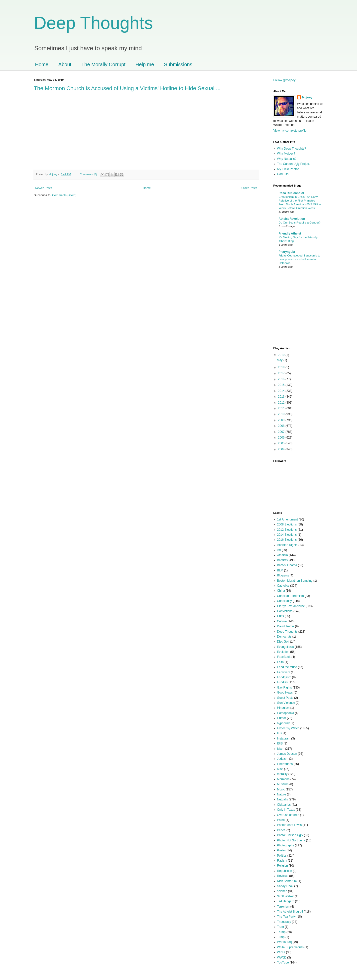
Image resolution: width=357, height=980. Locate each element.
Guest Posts (285, 698)
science (282, 891)
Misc (280, 769)
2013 (282, 397)
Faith (281, 662)
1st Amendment (288, 519)
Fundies (283, 682)
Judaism (283, 759)
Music (281, 789)
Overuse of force (288, 815)
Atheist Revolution (292, 219)
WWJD (282, 958)
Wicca (281, 952)
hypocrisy (284, 723)
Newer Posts (44, 188)
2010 (282, 414)
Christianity (285, 601)
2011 (282, 408)
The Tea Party (286, 917)
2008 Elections (287, 524)
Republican (285, 871)
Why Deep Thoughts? (292, 149)
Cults (281, 616)
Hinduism (283, 708)
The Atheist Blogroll (290, 912)
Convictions (285, 611)
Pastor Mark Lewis (290, 825)
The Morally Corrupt (103, 64)
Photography (286, 845)
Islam (281, 749)
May (280, 360)
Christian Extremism (291, 596)
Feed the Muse (287, 667)
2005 (282, 443)
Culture (282, 621)
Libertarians (285, 764)
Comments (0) (88, 174)
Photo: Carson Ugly (290, 835)
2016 (282, 379)
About (65, 64)
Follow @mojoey (285, 80)
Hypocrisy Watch (288, 728)
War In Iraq (285, 942)
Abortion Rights (287, 545)
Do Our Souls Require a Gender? (300, 223)
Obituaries (284, 805)
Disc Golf (283, 642)
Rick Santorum (287, 881)
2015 (282, 385)
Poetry (282, 850)
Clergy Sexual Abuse (291, 606)
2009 (282, 420)
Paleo (281, 820)
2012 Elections (287, 530)
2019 (282, 355)
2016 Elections (287, 540)
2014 (282, 391)
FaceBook (284, 657)
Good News (285, 693)
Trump (281, 932)
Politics (282, 856)
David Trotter (286, 626)
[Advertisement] (288, 308)
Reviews (283, 876)
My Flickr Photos (288, 169)
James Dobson (287, 754)
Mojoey (53, 174)
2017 (282, 373)
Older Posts (249, 188)
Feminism (284, 672)
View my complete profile (290, 131)
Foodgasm (284, 677)
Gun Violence (286, 703)
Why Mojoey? (286, 154)
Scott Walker (286, 896)
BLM (280, 570)
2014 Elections (287, 535)
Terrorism (283, 907)
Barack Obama (287, 565)
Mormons (283, 779)
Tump (281, 937)
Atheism (283, 555)
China (281, 591)
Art (279, 550)
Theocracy (284, 922)
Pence (281, 830)
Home (42, 64)
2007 (282, 432)
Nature (282, 794)
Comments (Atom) (64, 195)
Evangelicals (286, 647)
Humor (282, 718)
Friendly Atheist (290, 234)
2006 (282, 438)
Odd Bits (283, 174)
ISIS (280, 743)
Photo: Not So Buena (291, 840)
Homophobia (286, 713)
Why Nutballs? (287, 159)
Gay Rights (285, 688)
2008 (282, 426)
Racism (282, 861)
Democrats (284, 637)
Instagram (284, 738)
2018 (282, 367)
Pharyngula (287, 252)
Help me (145, 64)
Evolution (283, 652)
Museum (283, 784)
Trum (281, 927)
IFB (280, 733)
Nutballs (283, 799)
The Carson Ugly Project (294, 164)
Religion (283, 866)
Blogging (283, 575)
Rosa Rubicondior (292, 193)
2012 (282, 403)
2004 (282, 449)
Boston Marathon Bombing (295, 581)
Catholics (283, 586)
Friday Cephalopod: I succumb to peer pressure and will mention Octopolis (299, 259)
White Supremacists (291, 947)
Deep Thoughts (93, 23)
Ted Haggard (286, 901)
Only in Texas (286, 810)
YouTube (283, 963)
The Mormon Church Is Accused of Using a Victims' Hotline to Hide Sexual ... (127, 88)
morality (282, 774)
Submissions (178, 64)
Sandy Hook (285, 886)
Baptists (283, 560)
